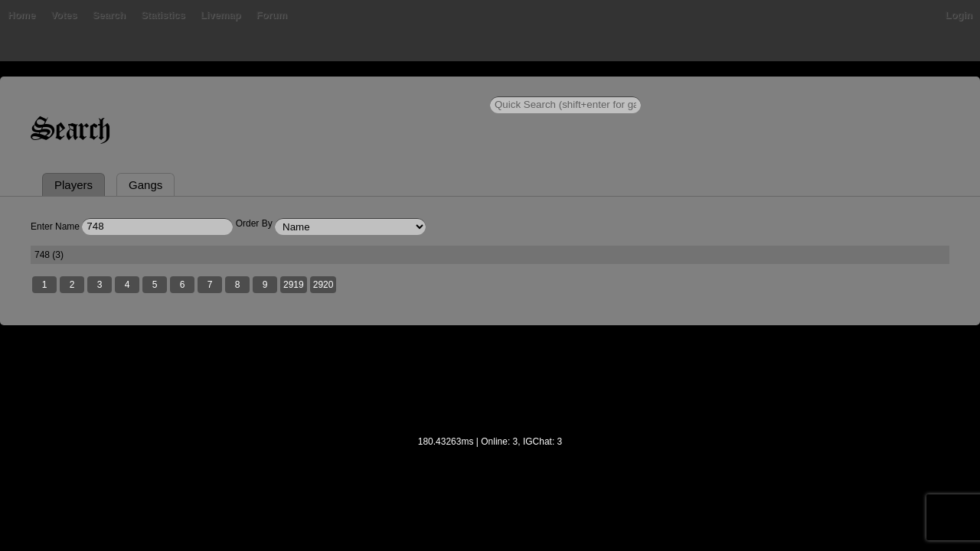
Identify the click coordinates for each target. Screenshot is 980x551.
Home (129, 88)
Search (255, 88)
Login (852, 88)
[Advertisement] (490, 466)
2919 (401, 360)
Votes (211, 88)
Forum (418, 88)
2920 (431, 360)
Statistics (310, 88)
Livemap (368, 88)
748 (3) (158, 329)
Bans (170, 88)
